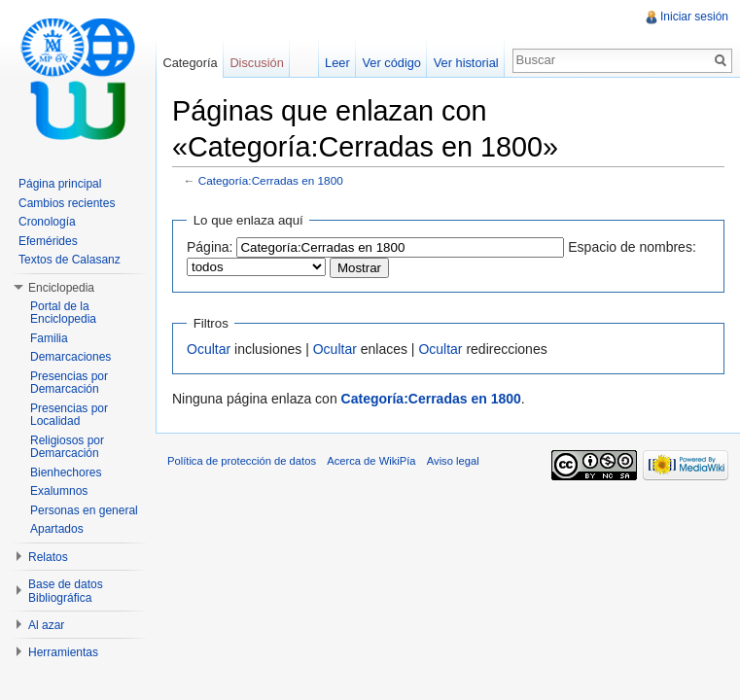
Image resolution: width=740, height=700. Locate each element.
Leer (337, 63)
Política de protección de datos (242, 461)
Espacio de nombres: (632, 247)
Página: (210, 247)
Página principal (60, 184)
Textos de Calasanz (70, 260)
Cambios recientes (67, 203)
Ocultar (209, 349)
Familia (49, 338)
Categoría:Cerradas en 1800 (271, 180)
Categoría (190, 63)
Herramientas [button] (63, 652)
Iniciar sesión (694, 17)
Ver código (391, 63)
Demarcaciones (70, 357)
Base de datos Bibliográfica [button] (66, 591)
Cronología (47, 222)
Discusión (256, 63)
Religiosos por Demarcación (67, 447)
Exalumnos (59, 491)
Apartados (57, 529)
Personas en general (84, 510)
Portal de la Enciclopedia (63, 313)
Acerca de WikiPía (371, 461)
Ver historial (466, 63)
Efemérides (48, 241)
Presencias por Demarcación (69, 383)
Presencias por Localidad (69, 415)
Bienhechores (66, 472)
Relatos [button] (48, 557)
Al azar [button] (46, 625)
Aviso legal (453, 461)
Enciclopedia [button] (61, 288)
